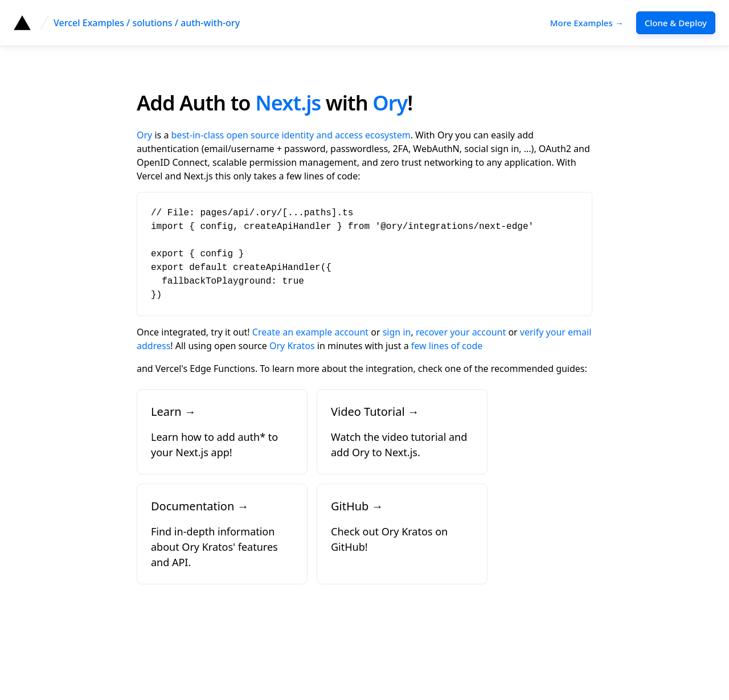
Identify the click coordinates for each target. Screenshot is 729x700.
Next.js (288, 103)
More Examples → (587, 23)
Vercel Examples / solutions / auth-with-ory (147, 23)
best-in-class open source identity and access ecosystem (291, 135)
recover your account (461, 332)
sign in (397, 332)
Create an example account (310, 332)
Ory (390, 103)
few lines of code (447, 346)
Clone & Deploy (676, 23)
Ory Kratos (292, 346)
